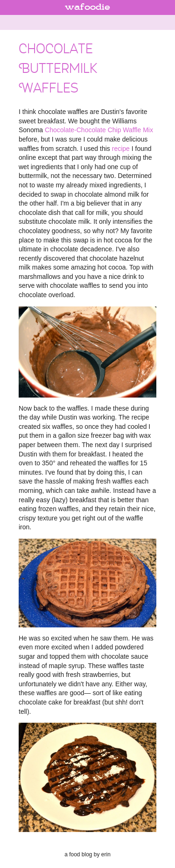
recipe (121, 149)
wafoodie (87, 7)
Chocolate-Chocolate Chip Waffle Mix (99, 130)
